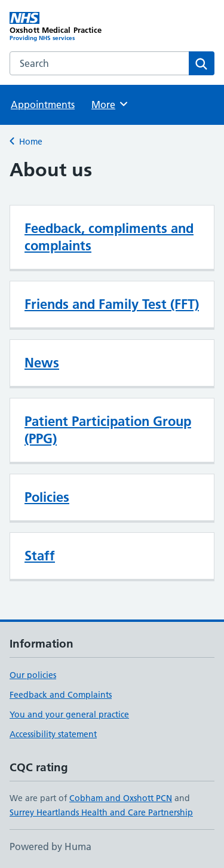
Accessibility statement (53, 734)
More (110, 104)
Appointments (43, 105)
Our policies (33, 675)
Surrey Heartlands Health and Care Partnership (101, 812)
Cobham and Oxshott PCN (121, 798)
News (42, 363)
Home (31, 142)
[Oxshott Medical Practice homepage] (61, 27)
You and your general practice (69, 714)
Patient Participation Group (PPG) (108, 430)
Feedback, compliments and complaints (109, 237)
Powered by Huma (50, 846)
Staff (40, 556)
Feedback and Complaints (61, 695)
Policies (47, 497)
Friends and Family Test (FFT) (112, 304)
